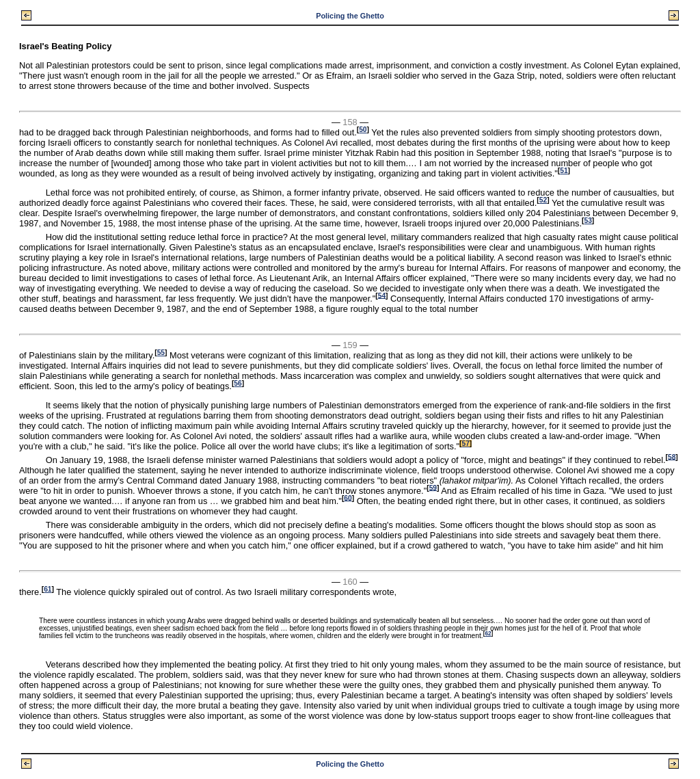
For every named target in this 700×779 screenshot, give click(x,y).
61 (48, 589)
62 (488, 634)
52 (543, 200)
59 (433, 487)
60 (348, 498)
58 (672, 457)
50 (363, 130)
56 (238, 383)
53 (588, 221)
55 (161, 353)
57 (465, 444)
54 (382, 295)
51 (564, 171)
